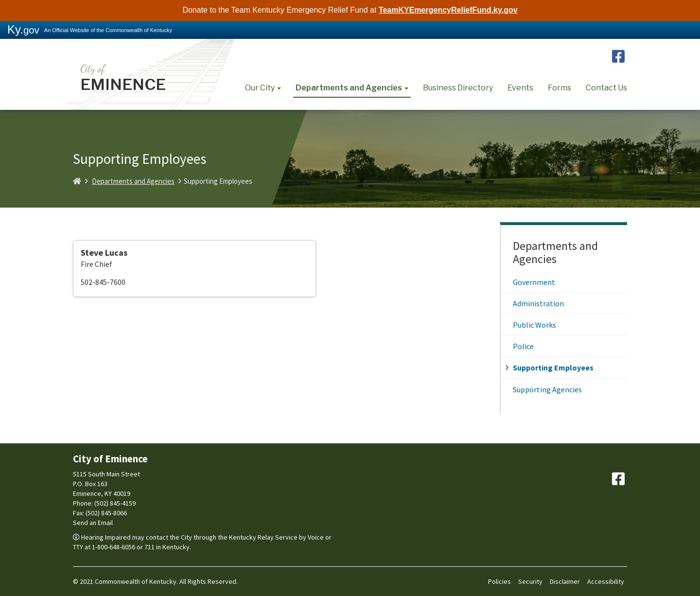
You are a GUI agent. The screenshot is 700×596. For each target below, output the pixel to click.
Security (530, 581)
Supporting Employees (553, 368)
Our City (263, 88)
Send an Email (93, 523)
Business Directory (458, 88)
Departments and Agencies (352, 88)
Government (534, 282)
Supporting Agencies (547, 389)
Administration (538, 303)
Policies (499, 581)
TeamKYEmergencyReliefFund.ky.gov (448, 10)
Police (523, 346)
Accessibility (606, 581)
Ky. (23, 29)
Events (520, 88)
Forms (560, 88)
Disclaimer (565, 581)
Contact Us (606, 88)
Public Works (534, 325)
